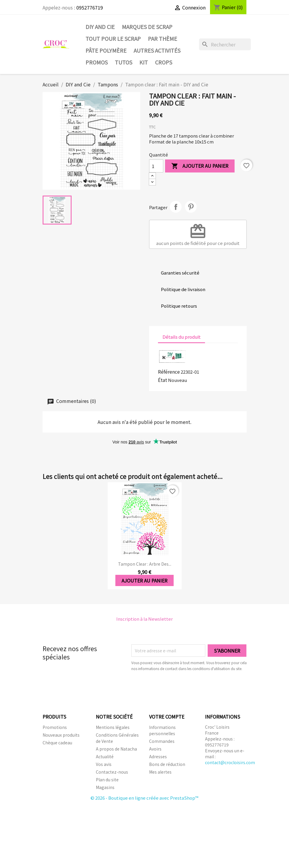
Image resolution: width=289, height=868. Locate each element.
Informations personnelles (162, 730)
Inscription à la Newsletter (144, 619)
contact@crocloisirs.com (230, 762)
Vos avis (104, 764)
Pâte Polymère (106, 50)
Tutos (123, 62)
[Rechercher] (225, 44)
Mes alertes (160, 772)
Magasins (105, 787)
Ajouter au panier (200, 166)
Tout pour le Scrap (113, 38)
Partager (176, 207)
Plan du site (107, 780)
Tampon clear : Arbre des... (145, 564)
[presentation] (181, 688)
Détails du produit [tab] (181, 337)
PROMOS (97, 62)
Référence (169, 372)
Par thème (163, 38)
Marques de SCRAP (147, 27)
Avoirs (155, 749)
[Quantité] (156, 166)
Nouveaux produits (61, 735)
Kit (144, 62)
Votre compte (167, 717)
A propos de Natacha (116, 749)
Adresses (158, 756)
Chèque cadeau (57, 743)
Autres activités (157, 50)
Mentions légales (113, 727)
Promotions (55, 727)
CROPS (164, 62)
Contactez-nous (112, 772)
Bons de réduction (167, 764)
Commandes (162, 741)
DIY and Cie (100, 27)
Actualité (105, 756)
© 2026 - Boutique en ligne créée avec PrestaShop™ (144, 798)
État (163, 380)
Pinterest (191, 207)
